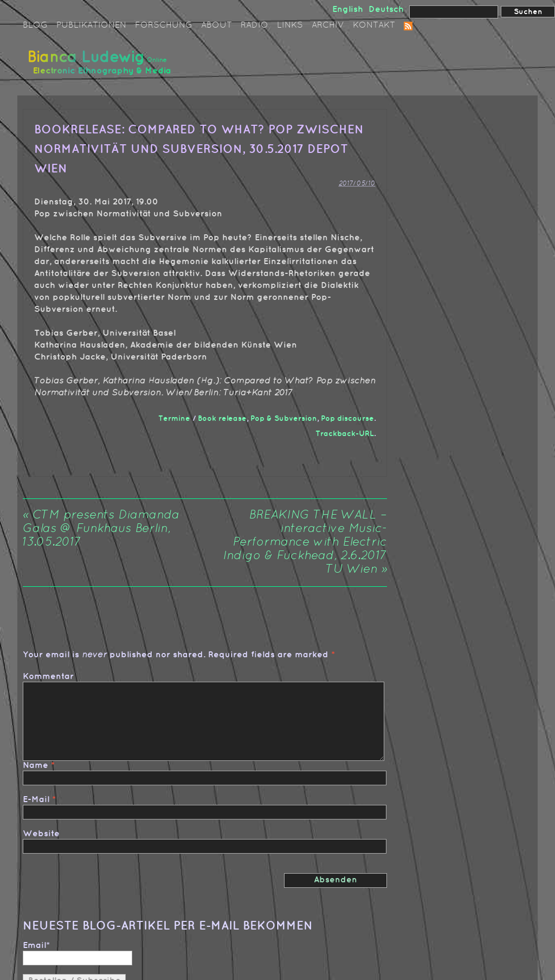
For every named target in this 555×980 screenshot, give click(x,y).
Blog (35, 25)
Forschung (164, 25)
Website (41, 834)
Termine (174, 418)
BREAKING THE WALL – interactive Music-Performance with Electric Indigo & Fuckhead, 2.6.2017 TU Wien (305, 543)
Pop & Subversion (284, 418)
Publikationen (91, 25)
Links (290, 25)
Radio (254, 25)
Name (36, 766)
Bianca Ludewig (101, 67)
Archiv (328, 25)
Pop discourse (347, 418)
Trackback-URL (345, 434)
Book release (222, 418)
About (217, 25)
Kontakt (374, 25)
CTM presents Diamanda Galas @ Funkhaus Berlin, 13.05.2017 (101, 529)
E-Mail (36, 800)
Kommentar (48, 677)
